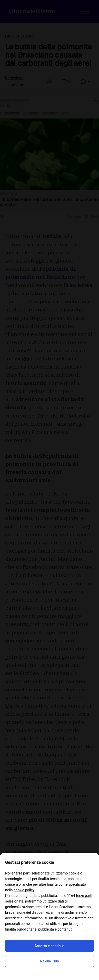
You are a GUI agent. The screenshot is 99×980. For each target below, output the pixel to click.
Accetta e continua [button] (49, 946)
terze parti (84, 896)
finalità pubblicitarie (21, 929)
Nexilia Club (50, 961)
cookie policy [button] (24, 890)
